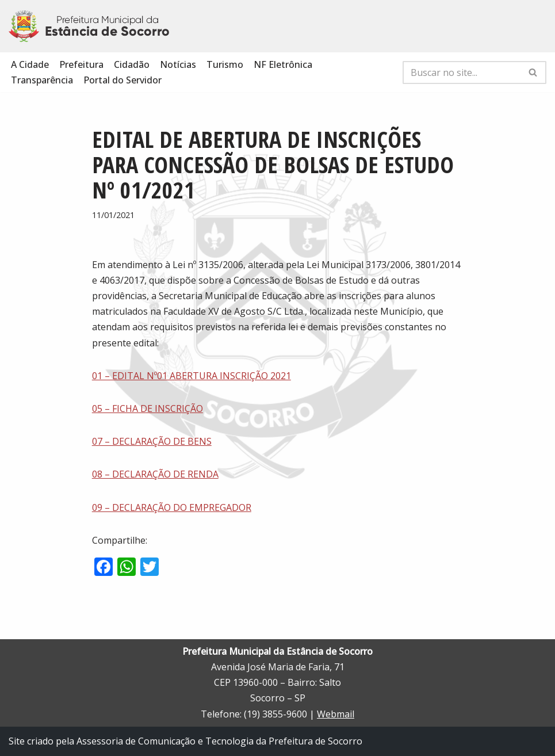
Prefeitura (81, 64)
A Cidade (30, 64)
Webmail (336, 714)
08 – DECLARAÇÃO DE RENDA (155, 474)
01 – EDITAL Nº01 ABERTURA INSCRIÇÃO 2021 (192, 376)
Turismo (225, 64)
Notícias (178, 64)
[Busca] (462, 72)
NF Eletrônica (283, 64)
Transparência (42, 80)
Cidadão (132, 64)
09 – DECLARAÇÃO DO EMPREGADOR (172, 507)
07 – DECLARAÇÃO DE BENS (152, 441)
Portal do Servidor (123, 80)
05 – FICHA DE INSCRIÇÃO (148, 408)
